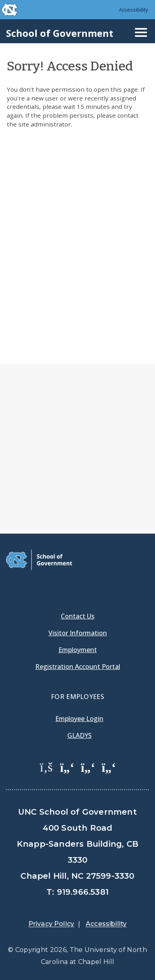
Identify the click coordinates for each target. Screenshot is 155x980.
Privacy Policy (51, 924)
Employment (78, 650)
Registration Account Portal (78, 667)
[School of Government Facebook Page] (46, 767)
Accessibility (134, 10)
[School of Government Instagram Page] (109, 767)
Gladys (80, 735)
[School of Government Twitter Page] (67, 767)
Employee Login (79, 719)
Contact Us (78, 616)
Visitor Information (78, 633)
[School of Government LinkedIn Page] (88, 767)
